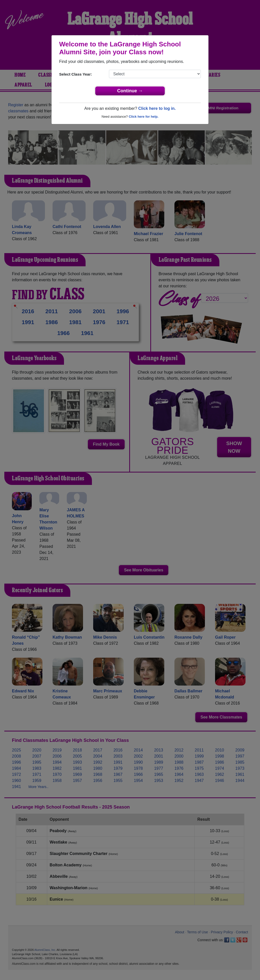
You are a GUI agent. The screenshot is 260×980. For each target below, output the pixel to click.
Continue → (130, 91)
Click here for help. (144, 117)
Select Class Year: (76, 74)
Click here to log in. (157, 108)
